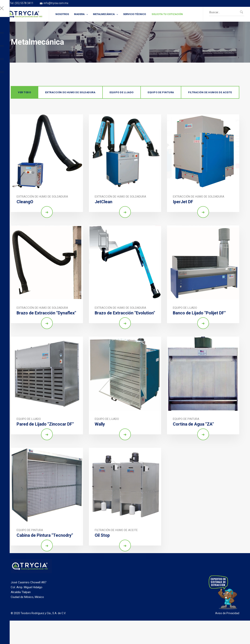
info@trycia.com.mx (54, 3)
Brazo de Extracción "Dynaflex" (46, 313)
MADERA (79, 14)
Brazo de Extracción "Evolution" (125, 313)
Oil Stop (102, 535)
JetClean (104, 202)
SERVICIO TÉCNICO (134, 14)
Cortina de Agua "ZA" (193, 424)
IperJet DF (183, 202)
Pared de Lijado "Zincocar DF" (45, 424)
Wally (100, 424)
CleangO (25, 202)
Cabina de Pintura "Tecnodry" (45, 535)
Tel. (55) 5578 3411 (20, 3)
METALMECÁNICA (104, 14)
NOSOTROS (62, 14)
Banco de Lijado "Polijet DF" (199, 313)
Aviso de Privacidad (227, 613)
